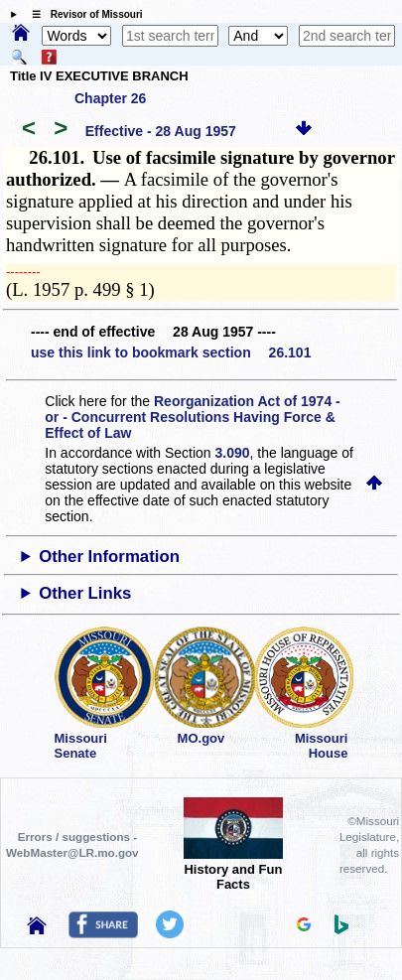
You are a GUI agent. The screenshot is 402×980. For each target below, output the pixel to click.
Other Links (85, 593)
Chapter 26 (110, 98)
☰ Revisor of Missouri (82, 14)
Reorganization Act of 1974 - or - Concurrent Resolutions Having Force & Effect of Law (192, 417)
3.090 (233, 453)
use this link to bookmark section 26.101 (171, 352)
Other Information (109, 557)
